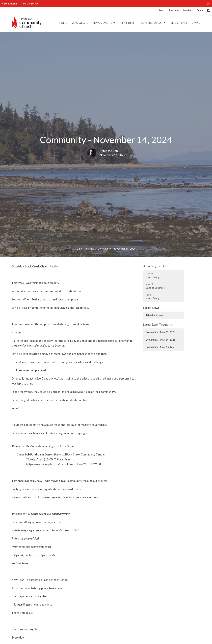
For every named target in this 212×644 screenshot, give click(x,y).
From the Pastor (153, 23)
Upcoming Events (154, 266)
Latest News (151, 308)
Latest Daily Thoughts (157, 324)
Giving (196, 23)
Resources (174, 10)
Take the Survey (30, 3)
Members (188, 10)
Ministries (127, 23)
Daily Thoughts (85, 248)
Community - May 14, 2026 (160, 340)
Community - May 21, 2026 (160, 332)
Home (63, 23)
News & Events (104, 23)
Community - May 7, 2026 (160, 347)
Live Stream (179, 23)
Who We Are (80, 23)
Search (162, 10)
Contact (201, 10)
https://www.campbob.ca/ (43, 464)
